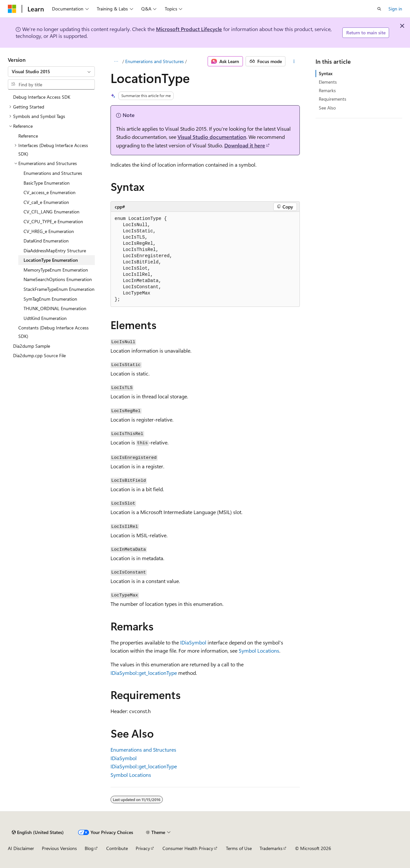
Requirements (333, 99)
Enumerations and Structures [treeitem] (53, 173)
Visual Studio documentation (212, 137)
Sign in (395, 9)
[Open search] (379, 9)
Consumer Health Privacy (188, 848)
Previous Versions (59, 848)
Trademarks (271, 848)
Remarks (327, 90)
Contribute (117, 848)
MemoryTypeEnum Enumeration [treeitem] (56, 270)
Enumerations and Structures (154, 61)
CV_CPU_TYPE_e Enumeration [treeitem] (53, 221)
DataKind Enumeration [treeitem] (46, 241)
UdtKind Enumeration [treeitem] (45, 318)
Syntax (326, 73)
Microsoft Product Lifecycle (189, 29)
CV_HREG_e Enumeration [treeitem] (49, 231)
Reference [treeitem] (28, 136)
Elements (328, 82)
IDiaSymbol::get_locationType (144, 673)
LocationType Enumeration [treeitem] (51, 260)
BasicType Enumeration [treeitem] (47, 183)
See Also (327, 108)
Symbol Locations (259, 651)
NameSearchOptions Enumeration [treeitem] (58, 279)
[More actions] (294, 61)
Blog (89, 848)
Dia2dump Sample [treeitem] (32, 346)
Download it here (245, 145)
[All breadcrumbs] (116, 61)
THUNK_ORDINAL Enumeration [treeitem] (55, 308)
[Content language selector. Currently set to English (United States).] (38, 832)
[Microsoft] (12, 9)
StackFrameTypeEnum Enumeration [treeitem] (59, 289)
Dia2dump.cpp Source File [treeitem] (39, 355)
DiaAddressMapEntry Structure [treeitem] (55, 250)
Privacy (143, 848)
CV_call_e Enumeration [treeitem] (46, 202)
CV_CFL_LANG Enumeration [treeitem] (51, 212)
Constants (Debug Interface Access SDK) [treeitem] (53, 332)
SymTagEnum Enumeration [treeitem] (50, 299)
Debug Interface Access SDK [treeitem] (42, 97)
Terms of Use (239, 848)
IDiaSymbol (193, 642)
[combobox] (51, 72)
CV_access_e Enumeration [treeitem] (50, 192)
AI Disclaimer (21, 848)
